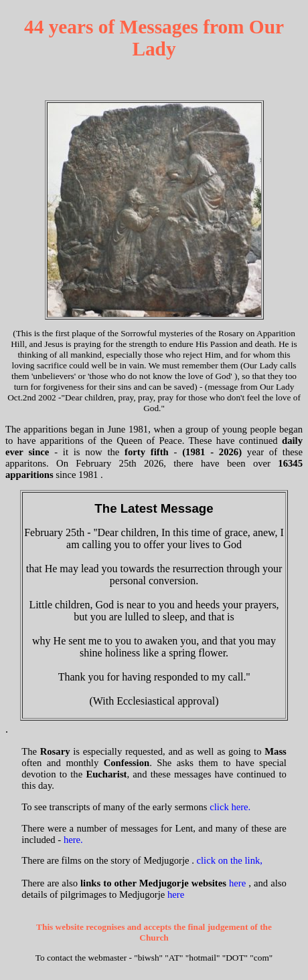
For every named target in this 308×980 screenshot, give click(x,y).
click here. (230, 807)
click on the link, (230, 860)
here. (73, 840)
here (237, 883)
